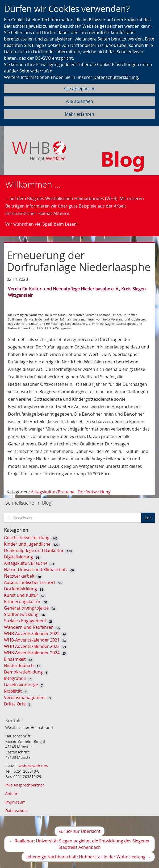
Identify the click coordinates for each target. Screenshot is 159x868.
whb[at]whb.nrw (33, 766)
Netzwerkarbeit (19, 576)
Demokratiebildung (23, 672)
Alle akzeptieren (80, 88)
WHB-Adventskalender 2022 (32, 634)
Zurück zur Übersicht (79, 831)
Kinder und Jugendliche (27, 544)
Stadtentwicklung (21, 614)
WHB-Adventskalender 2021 (32, 640)
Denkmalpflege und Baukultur (34, 550)
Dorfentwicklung (94, 492)
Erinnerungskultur (22, 602)
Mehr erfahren (79, 114)
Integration (15, 678)
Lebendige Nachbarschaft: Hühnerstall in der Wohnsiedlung (90, 857)
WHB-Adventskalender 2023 (32, 646)
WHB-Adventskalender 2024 (32, 653)
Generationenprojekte (26, 608)
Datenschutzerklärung (116, 77)
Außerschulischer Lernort (30, 582)
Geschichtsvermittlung (27, 538)
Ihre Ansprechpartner (25, 785)
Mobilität (13, 691)
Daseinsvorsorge (21, 685)
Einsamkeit (15, 659)
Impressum (15, 802)
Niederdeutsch (19, 666)
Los (148, 518)
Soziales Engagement (25, 621)
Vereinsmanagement (25, 697)
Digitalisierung (18, 557)
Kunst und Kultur (21, 595)
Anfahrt (12, 794)
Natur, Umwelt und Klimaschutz (36, 570)
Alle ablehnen (79, 101)
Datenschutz (16, 811)
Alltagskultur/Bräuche (53, 492)
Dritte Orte (15, 704)
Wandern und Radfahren (29, 627)
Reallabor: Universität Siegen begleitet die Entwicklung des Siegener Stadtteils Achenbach (80, 845)
